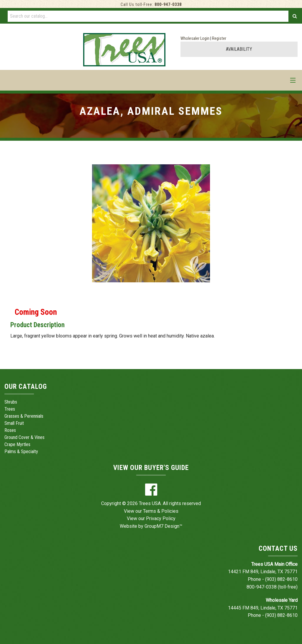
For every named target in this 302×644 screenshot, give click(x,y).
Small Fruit (14, 423)
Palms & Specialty (21, 452)
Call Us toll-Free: (151, 5)
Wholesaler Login (195, 38)
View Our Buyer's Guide (151, 468)
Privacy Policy (161, 518)
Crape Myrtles (17, 444)
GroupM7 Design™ (163, 526)
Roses (10, 430)
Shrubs (11, 402)
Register (219, 38)
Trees (10, 409)
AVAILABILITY (239, 49)
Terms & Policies (161, 511)
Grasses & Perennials (24, 416)
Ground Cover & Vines (24, 437)
